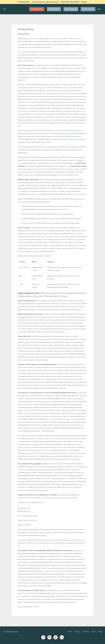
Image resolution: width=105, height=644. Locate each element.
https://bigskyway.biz (70, 58)
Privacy (77, 632)
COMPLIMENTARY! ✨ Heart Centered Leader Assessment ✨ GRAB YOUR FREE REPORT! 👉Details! (52, 2)
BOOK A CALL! (88, 9)
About (94, 632)
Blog (100, 632)
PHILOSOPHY (54, 9)
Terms (70, 632)
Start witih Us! (71, 9)
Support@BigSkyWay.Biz (35, 502)
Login (99, 9)
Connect (86, 632)
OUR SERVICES (37, 9)
